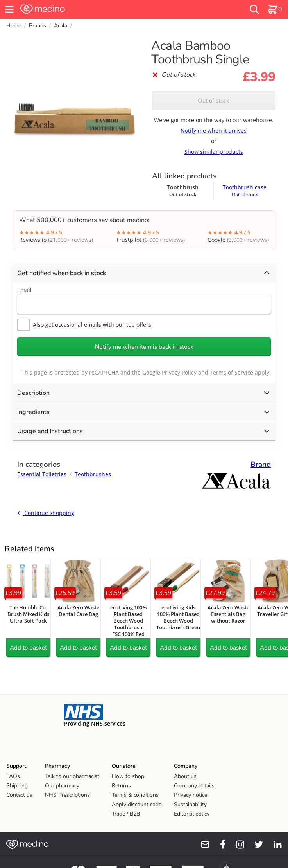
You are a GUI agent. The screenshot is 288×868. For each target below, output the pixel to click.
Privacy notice (191, 795)
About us (185, 776)
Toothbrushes (93, 474)
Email (24, 290)
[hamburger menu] (9, 9)
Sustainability (190, 804)
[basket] (275, 9)
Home (14, 26)
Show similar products (214, 152)
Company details (194, 786)
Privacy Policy (179, 372)
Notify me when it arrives (214, 131)
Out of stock (214, 101)
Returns (121, 786)
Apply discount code (137, 804)
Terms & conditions (135, 795)
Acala (61, 26)
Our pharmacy (62, 786)
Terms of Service (232, 372)
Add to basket (28, 648)
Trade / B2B (126, 814)
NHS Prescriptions (67, 795)
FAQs (13, 776)
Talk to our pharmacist (72, 776)
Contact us (19, 795)
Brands (38, 26)
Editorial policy (192, 814)
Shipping (17, 786)
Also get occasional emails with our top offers (84, 325)
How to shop (128, 776)
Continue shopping (46, 513)
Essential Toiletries (42, 474)
